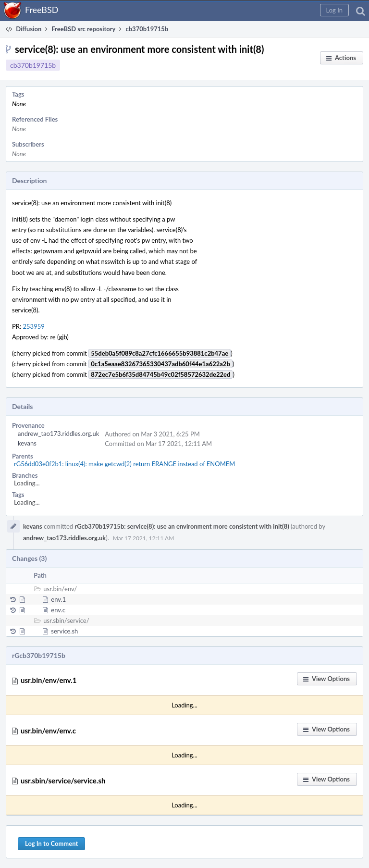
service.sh (64, 631)
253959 (34, 326)
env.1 (58, 599)
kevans (27, 443)
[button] (334, 10)
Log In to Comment (51, 843)
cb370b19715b (33, 65)
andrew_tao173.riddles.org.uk (58, 434)
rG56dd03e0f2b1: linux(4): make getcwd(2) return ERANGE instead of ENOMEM (124, 464)
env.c (58, 610)
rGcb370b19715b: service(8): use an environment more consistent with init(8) (182, 526)
